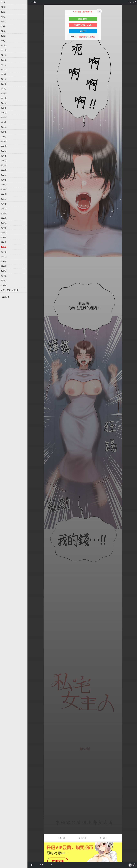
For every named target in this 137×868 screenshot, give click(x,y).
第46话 (5, 218)
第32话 (5, 151)
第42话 (5, 199)
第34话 (5, 161)
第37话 (5, 175)
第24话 (5, 113)
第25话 (5, 117)
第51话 (5, 242)
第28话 (5, 132)
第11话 (5, 50)
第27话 (5, 127)
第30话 (5, 141)
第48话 (5, 228)
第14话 (5, 65)
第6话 (4, 26)
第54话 (5, 257)
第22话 (5, 103)
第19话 (5, 89)
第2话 (4, 7)
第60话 (5, 285)
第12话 (5, 55)
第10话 (5, 46)
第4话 (4, 17)
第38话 (5, 180)
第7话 (4, 31)
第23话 (5, 108)
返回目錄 (7, 297)
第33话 (5, 156)
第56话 (5, 266)
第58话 (5, 276)
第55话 (5, 261)
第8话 (4, 36)
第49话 (5, 233)
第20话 (5, 93)
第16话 (5, 74)
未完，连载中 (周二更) (11, 290)
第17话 (5, 79)
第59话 (5, 281)
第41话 (5, 194)
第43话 (5, 204)
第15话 (5, 70)
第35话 (5, 165)
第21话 (5, 98)
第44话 (5, 209)
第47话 (5, 223)
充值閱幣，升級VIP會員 (83, 25)
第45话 (5, 213)
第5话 (4, 22)
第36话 (5, 170)
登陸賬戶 (83, 31)
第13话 (5, 60)
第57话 (5, 271)
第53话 (5, 252)
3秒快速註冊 (83, 19)
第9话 (4, 41)
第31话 (5, 146)
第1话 (4, 2)
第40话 (5, 189)
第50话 (5, 237)
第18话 (5, 84)
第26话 (5, 122)
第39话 (5, 185)
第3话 (4, 12)
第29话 (5, 137)
